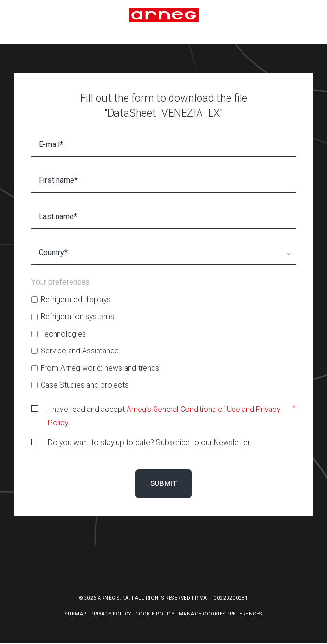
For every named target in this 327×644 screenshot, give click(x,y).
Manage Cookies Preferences (220, 614)
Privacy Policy (111, 614)
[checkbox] (163, 342)
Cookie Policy (155, 614)
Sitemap (76, 614)
